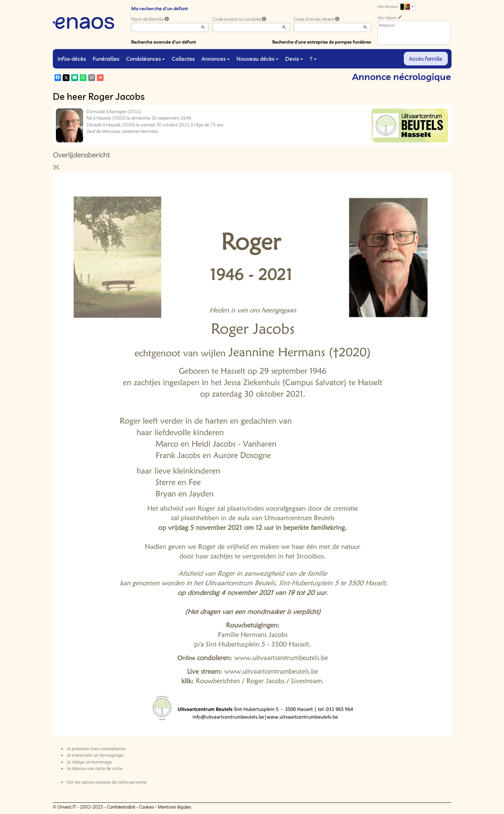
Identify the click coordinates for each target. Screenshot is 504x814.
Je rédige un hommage (89, 762)
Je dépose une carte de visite (94, 768)
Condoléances (146, 59)
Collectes (183, 59)
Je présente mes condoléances (96, 749)
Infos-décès (72, 59)
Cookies (147, 807)
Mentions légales (174, 807)
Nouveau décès (257, 59)
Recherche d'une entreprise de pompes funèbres (322, 42)
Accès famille (426, 59)
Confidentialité (121, 807)
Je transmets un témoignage (95, 755)
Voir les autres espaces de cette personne (107, 782)
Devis (294, 59)
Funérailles (106, 59)
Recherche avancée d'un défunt (164, 42)
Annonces (216, 59)
